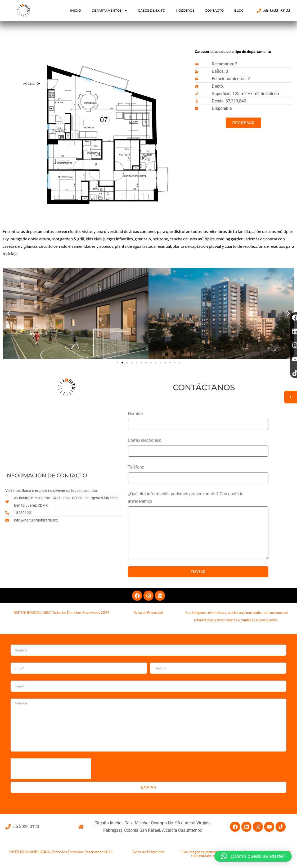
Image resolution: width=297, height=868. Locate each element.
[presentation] (51, 769)
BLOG (239, 10)
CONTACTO (214, 10)
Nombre (135, 414)
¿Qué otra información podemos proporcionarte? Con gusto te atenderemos (186, 498)
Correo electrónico (145, 440)
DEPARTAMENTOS (109, 11)
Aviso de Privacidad (148, 852)
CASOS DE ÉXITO (152, 10)
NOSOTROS (185, 10)
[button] (9, 314)
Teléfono (136, 467)
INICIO (76, 10)
